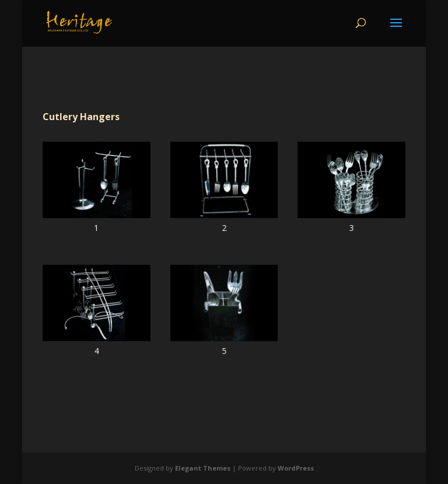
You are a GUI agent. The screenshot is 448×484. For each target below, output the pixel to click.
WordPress (296, 468)
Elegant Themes (203, 468)
